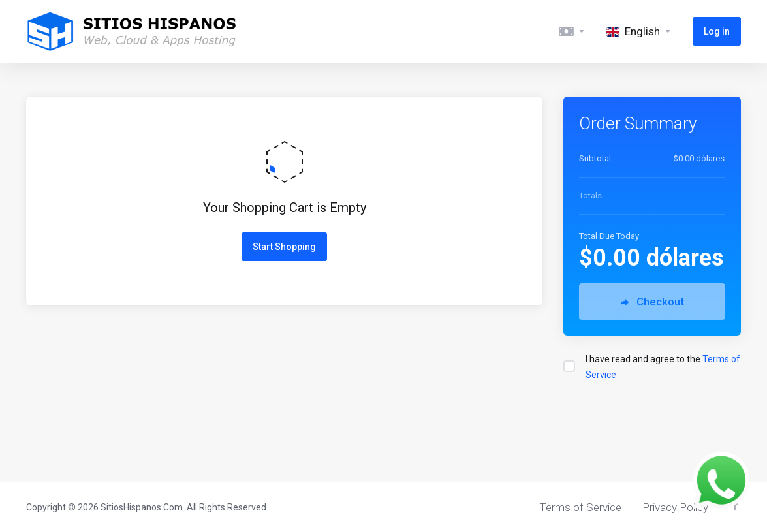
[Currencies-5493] (572, 31)
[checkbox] (569, 366)
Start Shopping (284, 247)
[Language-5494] (639, 31)
